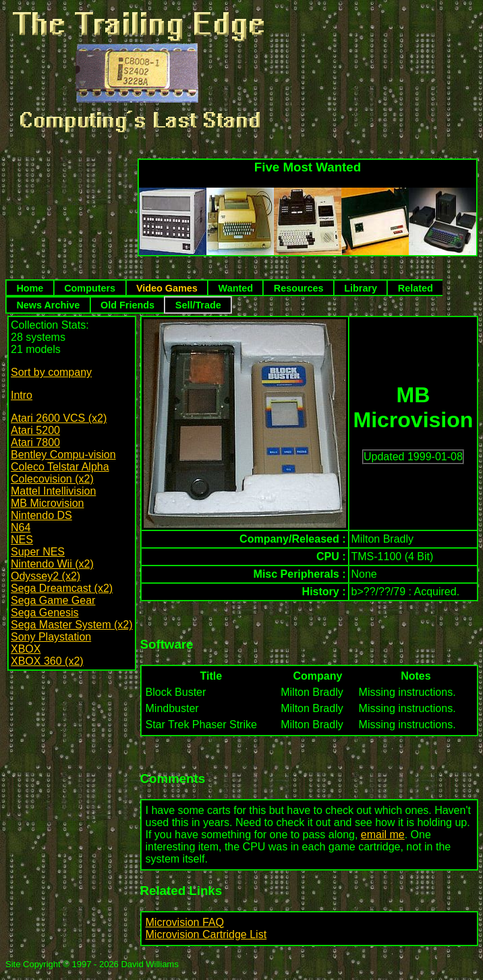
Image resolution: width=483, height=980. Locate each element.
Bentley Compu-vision (63, 455)
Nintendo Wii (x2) (52, 564)
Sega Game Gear (53, 600)
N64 (21, 527)
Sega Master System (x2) (72, 625)
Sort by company (51, 372)
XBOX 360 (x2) (47, 661)
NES (22, 540)
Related (416, 288)
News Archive (48, 305)
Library (361, 288)
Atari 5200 (35, 430)
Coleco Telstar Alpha (60, 467)
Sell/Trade (198, 305)
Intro (22, 395)
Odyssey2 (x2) (46, 576)
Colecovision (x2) (52, 479)
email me (383, 835)
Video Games (167, 288)
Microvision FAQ (185, 922)
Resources (299, 288)
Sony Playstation (51, 637)
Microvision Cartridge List (206, 934)
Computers (90, 288)
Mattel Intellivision (53, 491)
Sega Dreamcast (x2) (62, 588)
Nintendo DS (41, 515)
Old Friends (127, 305)
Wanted (236, 288)
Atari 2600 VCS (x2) (59, 418)
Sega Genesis (45, 612)
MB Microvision (47, 503)
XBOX (26, 649)
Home (30, 288)
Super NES (38, 552)
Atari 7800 (35, 442)
